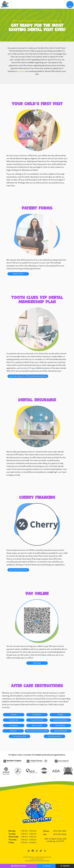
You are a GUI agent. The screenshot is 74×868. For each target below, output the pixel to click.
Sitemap (33, 859)
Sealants (13, 731)
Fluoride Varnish (37, 720)
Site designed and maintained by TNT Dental (37, 861)
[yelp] (45, 851)
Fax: (45, 834)
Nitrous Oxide (37, 725)
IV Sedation (14, 725)
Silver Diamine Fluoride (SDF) (37, 731)
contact (21, 71)
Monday (12, 831)
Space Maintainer (61, 731)
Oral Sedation (60, 725)
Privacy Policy (40, 859)
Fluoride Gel (14, 720)
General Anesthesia (60, 720)
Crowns (14, 715)
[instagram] (37, 851)
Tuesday (12, 834)
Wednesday (13, 837)
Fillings (60, 715)
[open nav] (70, 4)
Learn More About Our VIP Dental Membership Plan (28, 376)
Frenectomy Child (19, 736)
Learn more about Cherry (18, 570)
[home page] (5, 4)
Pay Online (37, 663)
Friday (11, 843)
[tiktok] (41, 851)
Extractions (37, 715)
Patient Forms (18, 274)
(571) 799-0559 (60, 831)
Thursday (13, 840)
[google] (29, 851)
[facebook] (33, 851)
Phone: (46, 831)
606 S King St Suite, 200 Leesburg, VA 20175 (55, 840)
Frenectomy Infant (54, 736)
